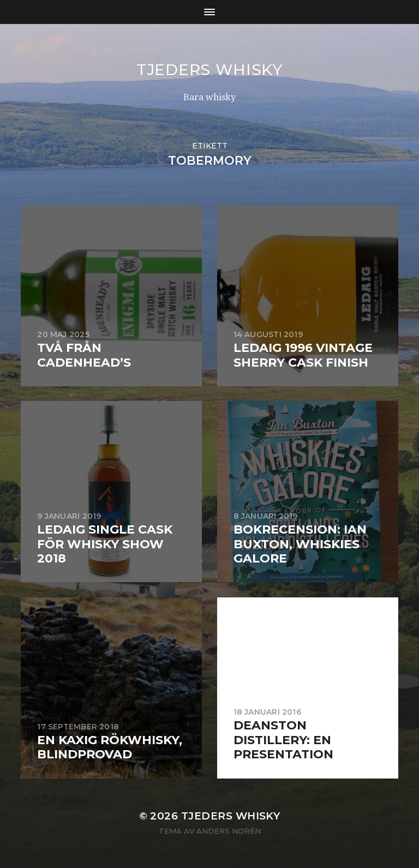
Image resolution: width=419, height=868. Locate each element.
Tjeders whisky (209, 70)
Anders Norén (229, 831)
